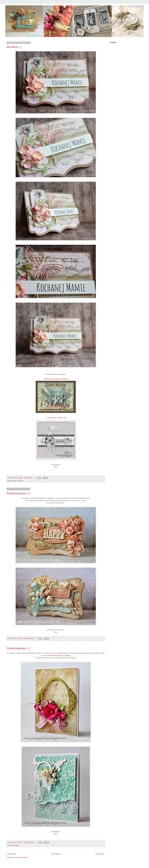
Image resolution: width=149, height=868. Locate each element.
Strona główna (56, 854)
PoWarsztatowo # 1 (18, 648)
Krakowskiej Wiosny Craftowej (59, 655)
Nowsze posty (12, 854)
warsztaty (16, 845)
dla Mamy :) (14, 47)
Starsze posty (100, 854)
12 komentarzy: (29, 478)
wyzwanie (20, 481)
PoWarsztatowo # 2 (18, 493)
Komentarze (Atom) (21, 857)
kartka (15, 481)
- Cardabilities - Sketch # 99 (56, 418)
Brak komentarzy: (29, 638)
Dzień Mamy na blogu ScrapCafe (56, 379)
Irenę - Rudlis (100, 653)
